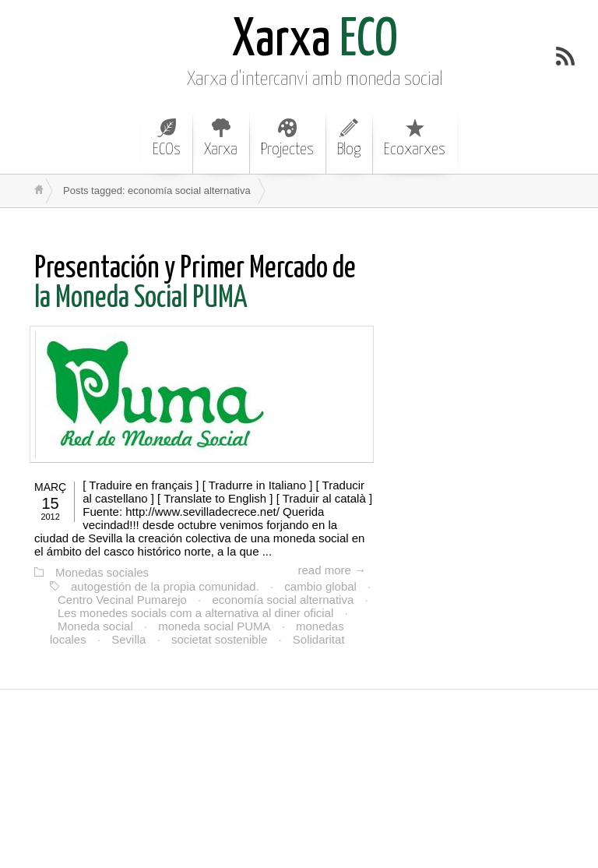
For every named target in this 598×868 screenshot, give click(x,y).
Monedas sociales (102, 572)
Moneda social (95, 626)
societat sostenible (219, 639)
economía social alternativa (283, 600)
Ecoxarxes (415, 138)
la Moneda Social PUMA (195, 284)
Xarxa (221, 138)
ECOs (167, 138)
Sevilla (128, 639)
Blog (349, 138)
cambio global (320, 586)
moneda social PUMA (214, 626)
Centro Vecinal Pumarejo (122, 600)
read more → (332, 570)
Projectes (287, 138)
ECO (315, 41)
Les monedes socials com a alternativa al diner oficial (195, 613)
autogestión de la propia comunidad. (165, 586)
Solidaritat (319, 639)
